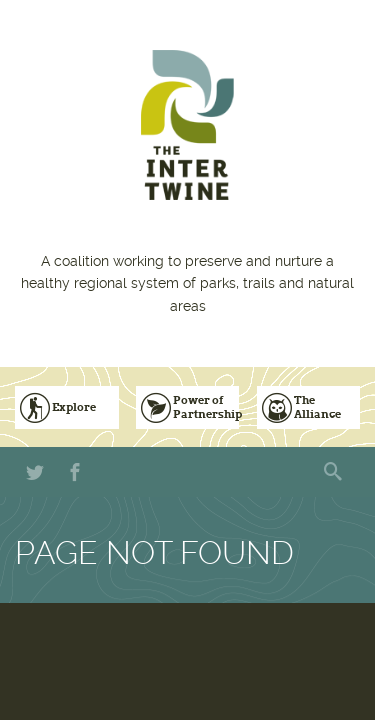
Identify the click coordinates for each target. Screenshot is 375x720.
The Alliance (317, 406)
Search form (335, 472)
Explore (74, 407)
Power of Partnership (206, 406)
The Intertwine (187, 125)
